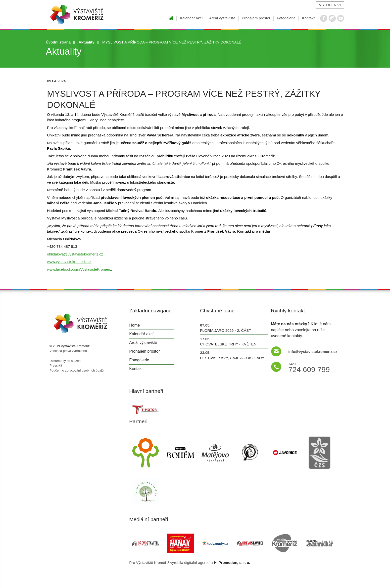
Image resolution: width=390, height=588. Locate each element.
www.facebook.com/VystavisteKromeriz (79, 269)
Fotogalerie (286, 18)
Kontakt (308, 18)
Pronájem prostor (256, 18)
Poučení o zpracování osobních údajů (77, 370)
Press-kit (56, 365)
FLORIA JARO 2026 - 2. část (225, 330)
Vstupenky (330, 5)
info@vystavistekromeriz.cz (313, 352)
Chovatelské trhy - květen (228, 344)
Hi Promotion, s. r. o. (232, 563)
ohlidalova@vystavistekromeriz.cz (75, 254)
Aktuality (86, 42)
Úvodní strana (58, 42)
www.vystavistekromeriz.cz (69, 262)
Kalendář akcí (191, 18)
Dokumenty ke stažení (66, 361)
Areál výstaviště (222, 18)
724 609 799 (309, 367)
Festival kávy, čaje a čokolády (232, 358)
